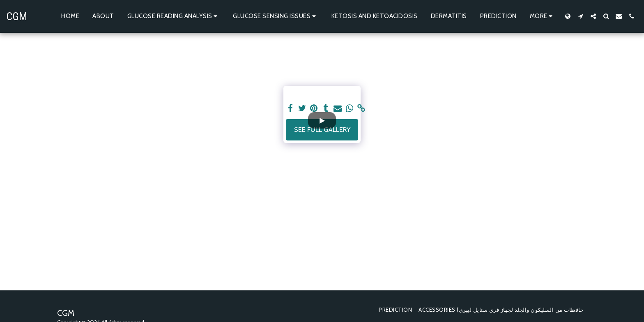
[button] (174, 16)
